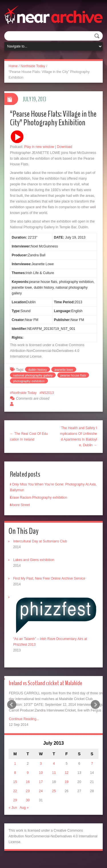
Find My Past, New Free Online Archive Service (49, 578)
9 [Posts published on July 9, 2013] (28, 773)
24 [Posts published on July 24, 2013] (41, 791)
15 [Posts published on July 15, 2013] (15, 782)
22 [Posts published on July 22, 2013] (15, 791)
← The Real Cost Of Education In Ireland (29, 437)
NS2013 (48, 393)
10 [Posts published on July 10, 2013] (41, 773)
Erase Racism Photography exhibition (39, 498)
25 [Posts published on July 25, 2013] (54, 791)
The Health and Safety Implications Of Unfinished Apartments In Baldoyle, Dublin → (79, 437)
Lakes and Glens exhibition (34, 560)
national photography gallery (33, 375)
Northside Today (33, 66)
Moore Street (20, 505)
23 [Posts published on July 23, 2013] (28, 791)
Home (13, 66)
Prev (12, 705)
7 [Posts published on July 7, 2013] (92, 764)
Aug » (24, 808)
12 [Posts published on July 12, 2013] (67, 773)
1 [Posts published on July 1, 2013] (15, 764)
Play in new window (39, 147)
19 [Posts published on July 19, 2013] (67, 782)
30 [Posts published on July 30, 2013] (28, 800)
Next (95, 705)
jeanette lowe (64, 370)
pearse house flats (73, 375)
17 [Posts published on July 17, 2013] (41, 782)
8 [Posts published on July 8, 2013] (15, 773)
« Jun (13, 808)
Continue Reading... (24, 719)
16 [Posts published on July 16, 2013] (28, 782)
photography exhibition (29, 381)
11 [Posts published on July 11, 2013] (54, 773)
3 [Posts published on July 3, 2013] (41, 764)
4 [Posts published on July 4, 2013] (54, 764)
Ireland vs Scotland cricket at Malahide (46, 683)
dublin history (38, 370)
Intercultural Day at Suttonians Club (40, 541)
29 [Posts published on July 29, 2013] (15, 800)
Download (65, 147)
